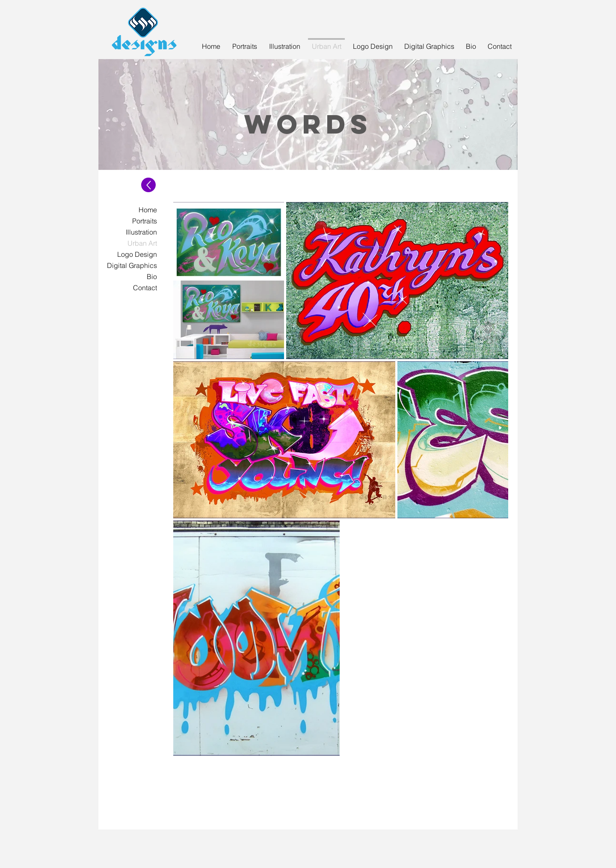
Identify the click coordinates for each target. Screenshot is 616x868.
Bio (152, 276)
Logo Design (137, 254)
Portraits (145, 221)
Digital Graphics (132, 265)
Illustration (141, 232)
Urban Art (142, 243)
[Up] (148, 185)
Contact (145, 288)
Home (148, 210)
